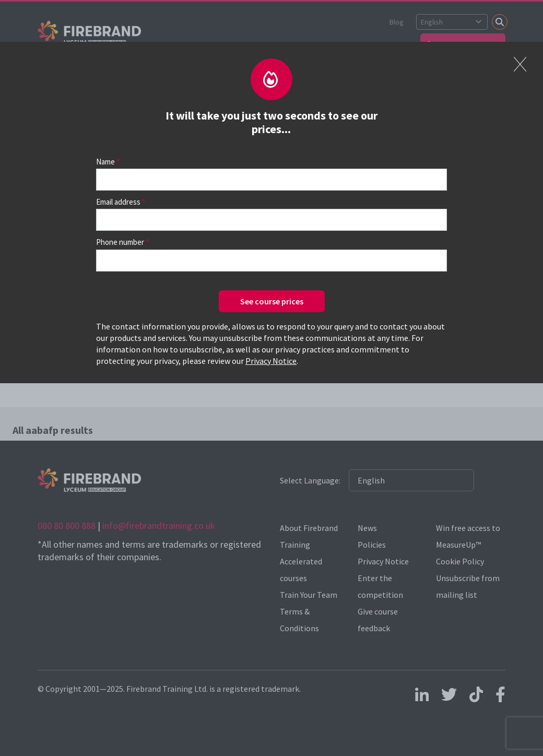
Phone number (120, 242)
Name (105, 162)
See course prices (272, 301)
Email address (118, 202)
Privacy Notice (271, 361)
